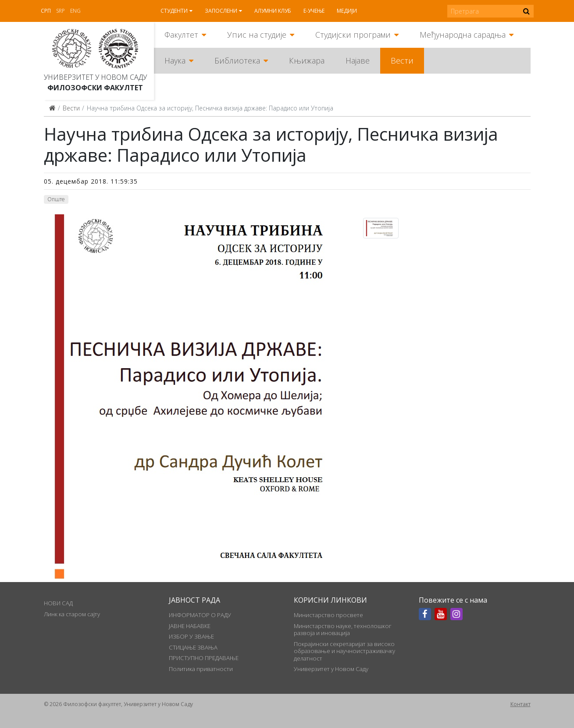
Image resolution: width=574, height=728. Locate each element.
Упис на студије (257, 35)
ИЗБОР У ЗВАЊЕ (191, 636)
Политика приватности (201, 669)
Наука (175, 60)
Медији (347, 11)
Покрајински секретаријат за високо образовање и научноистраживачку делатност (344, 651)
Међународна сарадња (463, 35)
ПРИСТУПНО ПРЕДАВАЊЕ (204, 658)
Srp (61, 11)
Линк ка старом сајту (72, 614)
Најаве (358, 60)
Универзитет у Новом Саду (95, 77)
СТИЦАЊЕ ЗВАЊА (193, 647)
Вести (402, 60)
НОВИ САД (58, 603)
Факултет (181, 35)
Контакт (521, 704)
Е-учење (314, 11)
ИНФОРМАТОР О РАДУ (200, 615)
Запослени (221, 11)
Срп (46, 11)
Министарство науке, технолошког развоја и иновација (343, 629)
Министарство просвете (328, 615)
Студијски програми (353, 35)
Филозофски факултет (95, 88)
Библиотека (237, 60)
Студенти (174, 11)
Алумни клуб (273, 11)
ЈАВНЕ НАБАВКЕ (190, 626)
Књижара (307, 60)
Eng (75, 11)
